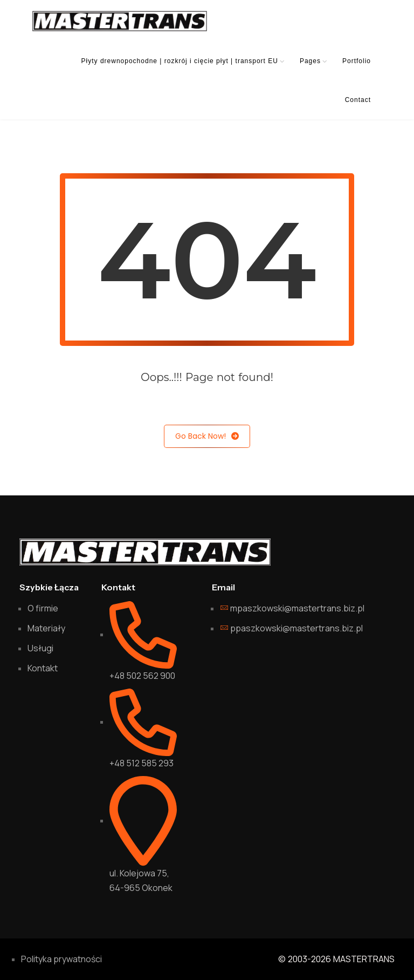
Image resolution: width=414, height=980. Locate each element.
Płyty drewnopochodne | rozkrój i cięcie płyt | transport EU (180, 61)
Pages (310, 61)
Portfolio (357, 61)
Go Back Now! (207, 436)
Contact (358, 100)
